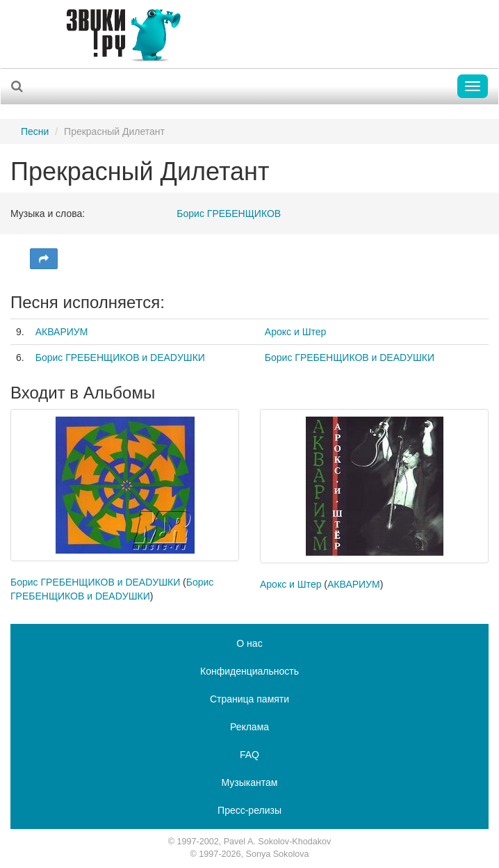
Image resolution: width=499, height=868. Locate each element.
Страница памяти (250, 699)
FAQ (250, 755)
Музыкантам (250, 782)
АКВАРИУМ (62, 332)
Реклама (250, 727)
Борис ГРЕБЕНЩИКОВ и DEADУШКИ (120, 357)
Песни (35, 131)
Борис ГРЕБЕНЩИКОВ (229, 214)
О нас (249, 643)
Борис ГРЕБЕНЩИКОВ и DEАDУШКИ (350, 357)
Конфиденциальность (250, 671)
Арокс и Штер (295, 332)
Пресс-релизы (250, 810)
